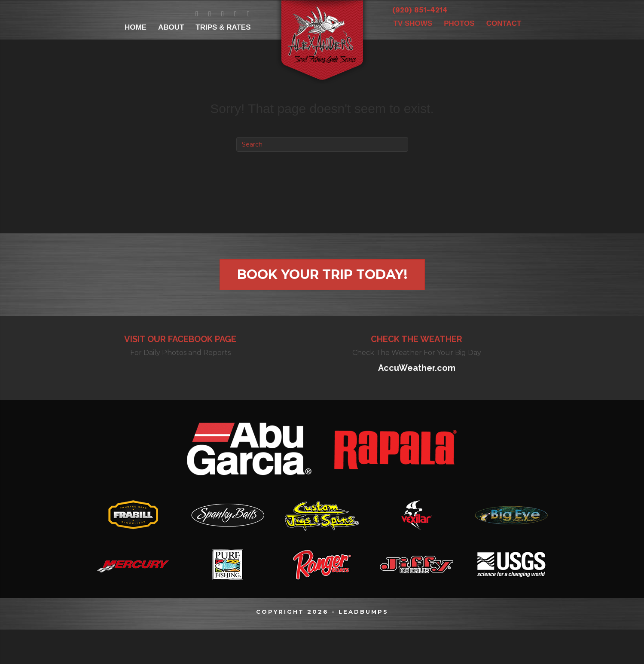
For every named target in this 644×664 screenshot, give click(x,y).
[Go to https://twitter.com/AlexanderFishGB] (210, 14)
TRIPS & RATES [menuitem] (223, 27)
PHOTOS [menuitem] (459, 23)
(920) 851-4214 (420, 10)
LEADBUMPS (363, 612)
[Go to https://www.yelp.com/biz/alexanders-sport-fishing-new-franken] (249, 14)
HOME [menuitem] (136, 27)
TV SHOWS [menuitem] (413, 23)
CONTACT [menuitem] (504, 23)
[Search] (322, 144)
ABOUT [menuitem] (171, 27)
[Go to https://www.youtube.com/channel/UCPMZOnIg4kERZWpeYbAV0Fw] (223, 14)
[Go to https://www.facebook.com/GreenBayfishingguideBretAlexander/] (197, 14)
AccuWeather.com (417, 368)
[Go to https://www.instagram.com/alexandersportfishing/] (236, 14)
